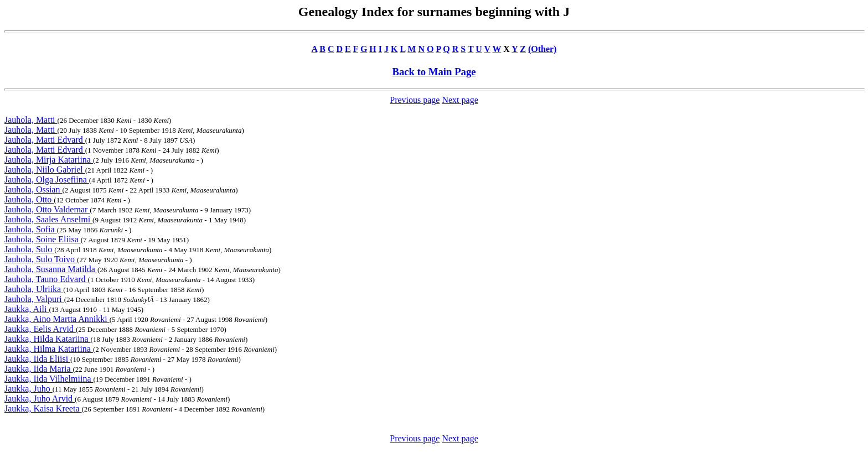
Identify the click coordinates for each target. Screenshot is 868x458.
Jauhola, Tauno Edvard (46, 279)
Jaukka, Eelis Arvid (40, 329)
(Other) (542, 49)
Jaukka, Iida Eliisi (37, 359)
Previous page (415, 100)
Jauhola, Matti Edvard (45, 140)
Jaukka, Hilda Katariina (48, 339)
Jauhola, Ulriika (34, 289)
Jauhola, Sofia (31, 229)
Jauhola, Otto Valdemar (47, 209)
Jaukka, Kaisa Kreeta (43, 408)
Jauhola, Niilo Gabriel (45, 170)
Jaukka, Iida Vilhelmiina (49, 379)
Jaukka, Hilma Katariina (49, 349)
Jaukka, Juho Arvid (40, 399)
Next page (460, 100)
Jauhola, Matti (31, 120)
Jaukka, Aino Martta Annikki (57, 319)
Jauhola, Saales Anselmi (48, 219)
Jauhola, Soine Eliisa (43, 239)
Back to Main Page (434, 72)
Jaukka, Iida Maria (39, 369)
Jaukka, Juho (29, 389)
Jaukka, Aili (27, 309)
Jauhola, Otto (29, 199)
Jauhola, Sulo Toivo (41, 259)
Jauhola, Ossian (33, 189)
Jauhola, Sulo (29, 249)
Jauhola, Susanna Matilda (51, 269)
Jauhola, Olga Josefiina (47, 179)
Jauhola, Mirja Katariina (49, 160)
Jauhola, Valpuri (34, 299)
